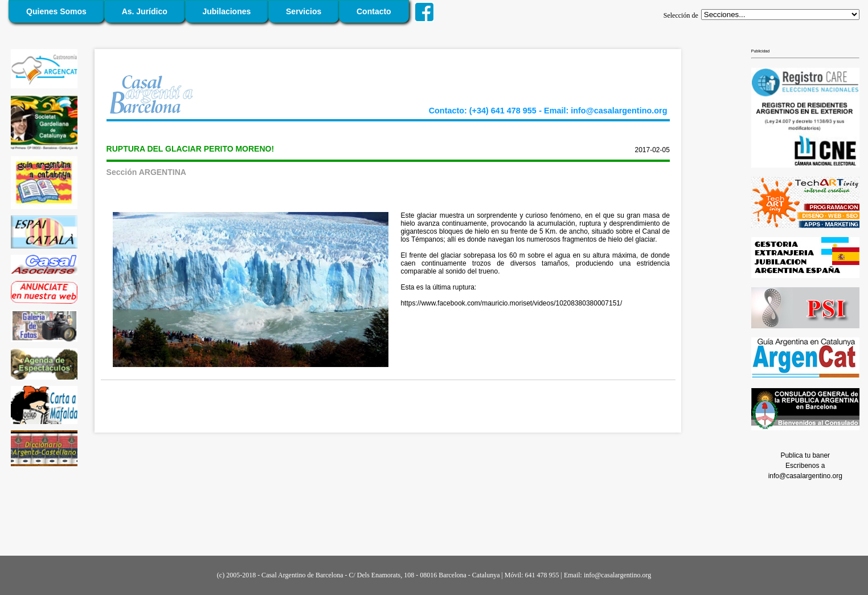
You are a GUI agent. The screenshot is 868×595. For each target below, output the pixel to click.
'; (780, 15)
